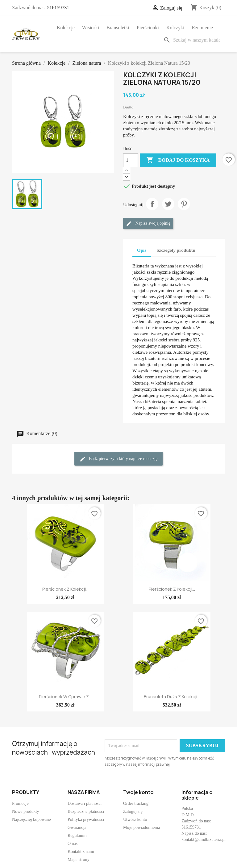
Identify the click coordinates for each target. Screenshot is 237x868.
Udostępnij (152, 204)
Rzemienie (202, 28)
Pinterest (184, 204)
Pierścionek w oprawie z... (65, 697)
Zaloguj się (133, 811)
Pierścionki (148, 28)
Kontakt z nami (81, 852)
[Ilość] (131, 160)
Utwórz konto (135, 819)
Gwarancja (77, 827)
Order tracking (136, 803)
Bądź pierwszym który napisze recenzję (119, 459)
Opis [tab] (142, 250)
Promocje (20, 803)
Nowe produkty (26, 811)
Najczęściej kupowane (31, 819)
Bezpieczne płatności (86, 811)
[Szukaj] (193, 40)
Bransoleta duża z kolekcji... (172, 697)
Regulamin (77, 835)
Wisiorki (91, 28)
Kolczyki (175, 28)
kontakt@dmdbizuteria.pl (204, 839)
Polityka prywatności (86, 819)
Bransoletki (118, 28)
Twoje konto (138, 792)
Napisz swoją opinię (148, 224)
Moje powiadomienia (141, 827)
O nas (73, 844)
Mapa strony (78, 860)
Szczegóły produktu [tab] (176, 250)
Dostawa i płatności (85, 803)
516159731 (58, 8)
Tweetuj (168, 204)
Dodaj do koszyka (178, 160)
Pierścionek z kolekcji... (65, 589)
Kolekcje (66, 28)
